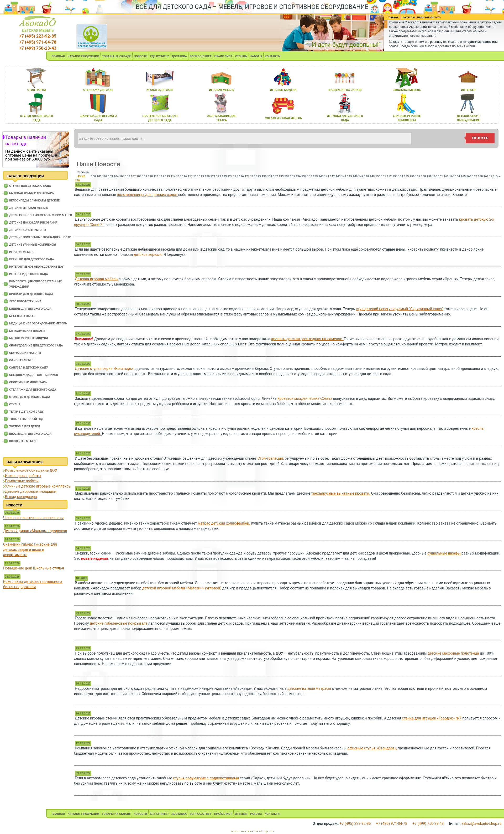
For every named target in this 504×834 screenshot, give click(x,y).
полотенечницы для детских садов (147, 195)
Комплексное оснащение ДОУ (31, 470)
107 (133, 176)
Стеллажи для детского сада (33, 390)
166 (469, 176)
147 (361, 176)
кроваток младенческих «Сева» (305, 398)
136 (298, 176)
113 (167, 176)
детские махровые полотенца (454, 653)
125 (236, 176)
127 (247, 176)
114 (173, 176)
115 (179, 176)
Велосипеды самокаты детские (34, 201)
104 (116, 176)
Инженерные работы (23, 476)
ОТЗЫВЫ (241, 56)
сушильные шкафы (444, 553)
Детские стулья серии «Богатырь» (105, 369)
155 (406, 176)
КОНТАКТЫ (273, 56)
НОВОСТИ (141, 56)
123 (224, 176)
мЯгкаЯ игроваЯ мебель (283, 118)
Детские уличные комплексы (33, 245)
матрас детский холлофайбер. (224, 523)
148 (367, 176)
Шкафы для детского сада (30, 434)
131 (270, 176)
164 (457, 176)
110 (150, 176)
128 (253, 176)
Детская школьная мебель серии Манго (41, 215)
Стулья (15, 404)
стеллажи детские (98, 90)
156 (412, 176)
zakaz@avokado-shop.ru (481, 823)
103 (111, 176)
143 (338, 176)
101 (99, 176)
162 (446, 176)
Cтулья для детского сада (30, 186)
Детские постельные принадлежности (40, 237)
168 (480, 176)
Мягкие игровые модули (28, 338)
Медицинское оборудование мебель (38, 323)
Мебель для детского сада (30, 309)
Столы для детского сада (30, 397)
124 (230, 176)
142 (332, 176)
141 (327, 176)
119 (201, 176)
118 (196, 176)
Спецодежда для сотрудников (34, 375)
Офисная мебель (22, 360)
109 (145, 176)
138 (310, 176)
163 (452, 176)
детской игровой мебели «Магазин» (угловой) (182, 588)
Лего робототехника (25, 301)
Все (498, 176)
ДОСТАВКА (179, 56)
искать (480, 138)
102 (105, 176)
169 (486, 176)
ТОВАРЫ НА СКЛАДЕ (117, 56)
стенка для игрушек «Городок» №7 (432, 718)
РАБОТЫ (256, 56)
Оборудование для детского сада (36, 346)
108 (139, 176)
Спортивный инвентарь (28, 382)
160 (435, 176)
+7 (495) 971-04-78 (38, 42)
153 (395, 176)
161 (440, 176)
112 (162, 176)
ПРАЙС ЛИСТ (223, 56)
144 (344, 176)
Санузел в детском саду (29, 368)
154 (401, 176)
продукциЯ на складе (345, 90)
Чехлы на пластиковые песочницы (33, 518)
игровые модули (283, 90)
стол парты (36, 90)
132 (275, 176)
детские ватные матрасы (310, 688)
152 (389, 176)
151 (384, 176)
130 (264, 176)
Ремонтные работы (22, 481)
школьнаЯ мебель (407, 90)
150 (378, 176)
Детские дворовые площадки (31, 491)
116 (184, 176)
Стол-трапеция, (271, 458)
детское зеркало (148, 255)
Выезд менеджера (21, 497)
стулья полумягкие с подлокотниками (206, 778)
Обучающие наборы (25, 353)
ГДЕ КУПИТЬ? (159, 56)
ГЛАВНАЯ (58, 56)
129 (258, 176)
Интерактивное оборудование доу (36, 267)
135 (293, 176)
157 (418, 176)
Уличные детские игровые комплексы (38, 486)
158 (423, 176)
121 (213, 176)
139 (315, 176)
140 (321, 176)
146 (355, 176)
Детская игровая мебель (29, 208)
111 (156, 176)
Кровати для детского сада (31, 294)
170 (492, 176)
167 (475, 176)
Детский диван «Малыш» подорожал (35, 531)
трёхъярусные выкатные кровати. (341, 493)
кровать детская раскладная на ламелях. (307, 339)
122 (219, 176)
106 (128, 176)
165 (463, 176)
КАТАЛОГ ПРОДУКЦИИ (83, 56)
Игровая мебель (22, 252)
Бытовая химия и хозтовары (32, 193)
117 (190, 176)
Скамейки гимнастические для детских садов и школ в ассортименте (30, 550)
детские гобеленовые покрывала (119, 623)
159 (429, 176)
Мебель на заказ (22, 316)
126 (241, 176)
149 (372, 176)
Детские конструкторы (28, 230)
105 (122, 176)
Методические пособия (28, 331)
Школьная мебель (23, 441)
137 (304, 176)
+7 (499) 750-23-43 (38, 48)
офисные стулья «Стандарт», (372, 748)
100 (93, 176)
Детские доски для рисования (33, 223)
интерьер (468, 90)
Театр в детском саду (26, 412)
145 (350, 176)
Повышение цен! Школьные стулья (33, 568)
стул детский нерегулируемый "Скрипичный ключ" (400, 309)
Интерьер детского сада (29, 274)
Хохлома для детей (25, 426)
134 (287, 176)
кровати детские (160, 90)
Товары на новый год (26, 419)
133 (281, 176)
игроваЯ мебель (222, 90)
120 (207, 176)
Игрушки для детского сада (32, 259)
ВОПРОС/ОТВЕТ (201, 56)
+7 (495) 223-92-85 (38, 36)
